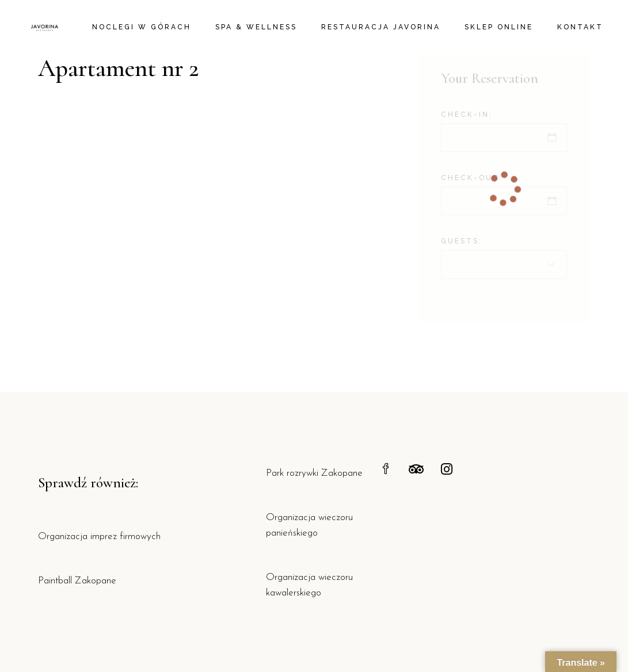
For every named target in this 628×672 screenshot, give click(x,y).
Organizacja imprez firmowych (99, 537)
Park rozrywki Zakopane (314, 473)
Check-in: (467, 114)
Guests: (462, 241)
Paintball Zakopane (77, 581)
